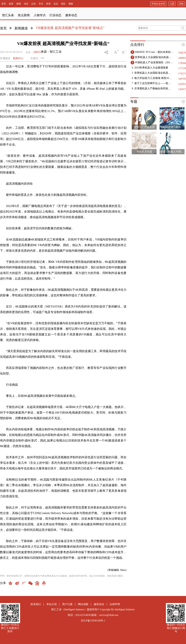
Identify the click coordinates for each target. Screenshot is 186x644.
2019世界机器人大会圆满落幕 (151, 68)
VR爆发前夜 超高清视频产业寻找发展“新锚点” (70, 28)
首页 (3, 28)
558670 (182, 53)
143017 (182, 89)
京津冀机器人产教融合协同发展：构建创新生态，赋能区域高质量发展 (154, 89)
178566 (182, 63)
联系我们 (36, 604)
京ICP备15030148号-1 (93, 621)
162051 (182, 84)
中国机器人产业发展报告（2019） (154, 62)
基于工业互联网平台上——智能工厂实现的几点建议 (154, 83)
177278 (182, 68)
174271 (182, 74)
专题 (134, 102)
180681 (182, 58)
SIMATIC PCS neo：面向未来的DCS (154, 52)
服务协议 (99, 604)
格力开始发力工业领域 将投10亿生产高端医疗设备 (154, 78)
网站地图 (83, 604)
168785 (182, 79)
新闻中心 (18, 58)
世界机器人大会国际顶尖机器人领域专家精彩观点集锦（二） (154, 57)
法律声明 (115, 604)
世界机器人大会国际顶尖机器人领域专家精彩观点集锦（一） (154, 73)
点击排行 (137, 45)
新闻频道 (21, 28)
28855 (37, 52)
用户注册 (67, 604)
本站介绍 (52, 604)
